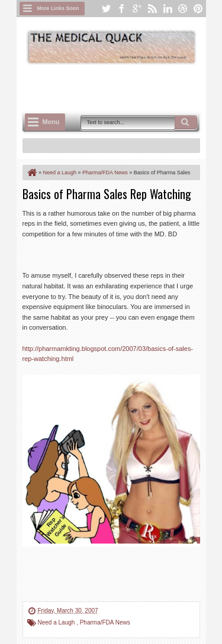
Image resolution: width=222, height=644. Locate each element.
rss (152, 9)
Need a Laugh (57, 622)
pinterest (198, 9)
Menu (51, 122)
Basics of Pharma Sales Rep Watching (107, 194)
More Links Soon (58, 8)
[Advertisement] (122, 87)
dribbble (183, 9)
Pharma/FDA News (105, 622)
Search (186, 122)
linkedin (168, 9)
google (137, 9)
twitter (106, 9)
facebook (121, 9)
